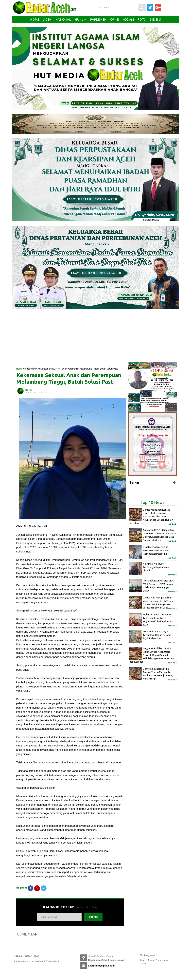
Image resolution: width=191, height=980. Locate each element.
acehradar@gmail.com (101, 966)
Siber (29, 956)
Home (35, 19)
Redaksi (19, 956)
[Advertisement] (70, 341)
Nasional (63, 19)
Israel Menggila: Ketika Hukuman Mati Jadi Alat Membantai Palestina (156, 550)
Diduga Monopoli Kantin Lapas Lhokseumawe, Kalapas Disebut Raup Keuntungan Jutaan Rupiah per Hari (151, 516)
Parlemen (98, 19)
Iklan (36, 956)
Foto (142, 19)
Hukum (81, 19)
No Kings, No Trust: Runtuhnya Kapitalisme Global (156, 567)
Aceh (47, 19)
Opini (114, 19)
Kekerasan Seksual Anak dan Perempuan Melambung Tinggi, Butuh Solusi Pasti (69, 378)
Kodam (128, 19)
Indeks (155, 19)
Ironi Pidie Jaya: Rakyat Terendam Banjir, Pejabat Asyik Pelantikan (157, 635)
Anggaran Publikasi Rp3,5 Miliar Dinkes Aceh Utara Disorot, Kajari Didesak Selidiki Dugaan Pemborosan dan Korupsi (152, 655)
